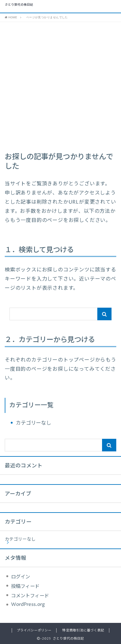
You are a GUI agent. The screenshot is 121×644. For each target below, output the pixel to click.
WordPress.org (28, 604)
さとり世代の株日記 (19, 5)
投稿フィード (25, 586)
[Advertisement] (61, 86)
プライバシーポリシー (34, 630)
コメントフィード (30, 596)
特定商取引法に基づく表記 (83, 630)
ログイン (21, 577)
